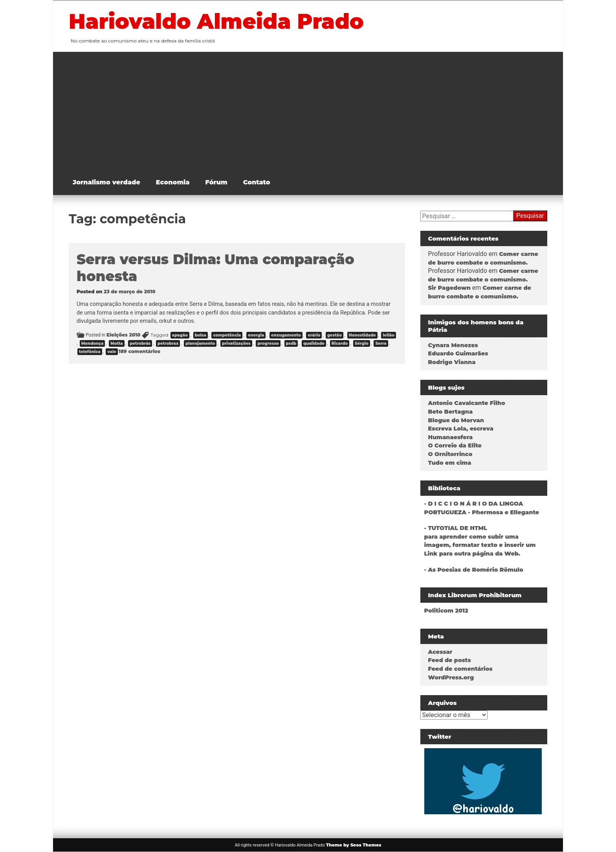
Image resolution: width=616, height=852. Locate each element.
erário (314, 335)
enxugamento (286, 335)
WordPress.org (451, 677)
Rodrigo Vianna (452, 362)
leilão (389, 335)
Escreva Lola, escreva (461, 429)
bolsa (201, 335)
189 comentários (139, 351)
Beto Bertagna (451, 412)
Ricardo (340, 343)
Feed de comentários (460, 669)
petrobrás (140, 343)
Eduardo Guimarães (458, 353)
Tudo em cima (450, 463)
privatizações (236, 343)
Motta (117, 343)
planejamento (200, 343)
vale (112, 352)
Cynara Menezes (453, 345)
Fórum (216, 182)
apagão (180, 335)
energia (256, 335)
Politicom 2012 (446, 611)
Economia (173, 182)
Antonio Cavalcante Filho (467, 403)
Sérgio (362, 343)
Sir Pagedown (449, 288)
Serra (381, 343)
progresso (268, 343)
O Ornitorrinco (450, 454)
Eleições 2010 (123, 335)
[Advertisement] (314, 111)
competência (227, 335)
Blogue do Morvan (456, 420)
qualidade (314, 343)
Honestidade (362, 335)
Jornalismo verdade (106, 182)
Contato (257, 182)
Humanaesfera (451, 437)
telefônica (90, 352)
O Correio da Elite (455, 445)
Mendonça (93, 343)
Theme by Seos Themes (354, 845)
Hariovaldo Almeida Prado (216, 21)
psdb (291, 343)
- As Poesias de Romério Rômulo (474, 570)
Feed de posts (450, 660)
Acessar (440, 652)
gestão (335, 335)
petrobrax (168, 343)
